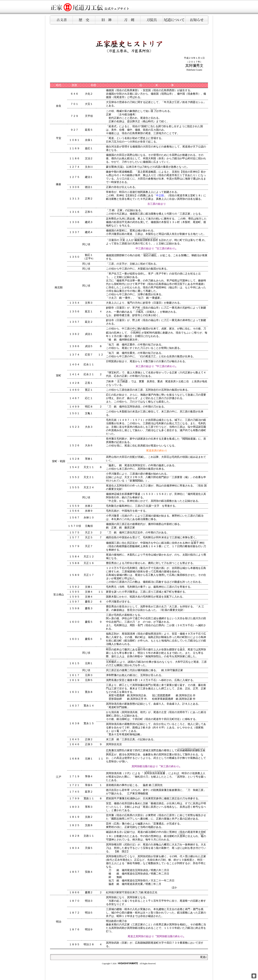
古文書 (61, 20)
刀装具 (152, 20)
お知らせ (197, 20)
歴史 (84, 20)
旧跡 (107, 20)
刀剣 (129, 20)
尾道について (174, 20)
